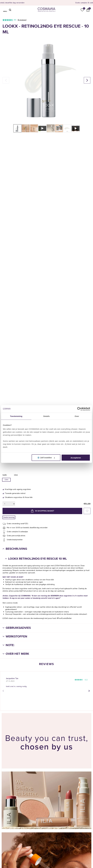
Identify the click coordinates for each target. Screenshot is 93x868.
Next (89, 691)
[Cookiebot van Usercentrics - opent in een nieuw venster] (79, 409)
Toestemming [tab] (16, 416)
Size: (5, 475)
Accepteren (76, 458)
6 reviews (22, 20)
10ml (6, 480)
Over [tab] (77, 416)
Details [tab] (46, 416)
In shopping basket (45, 511)
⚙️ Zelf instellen (46, 458)
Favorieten (87, 511)
